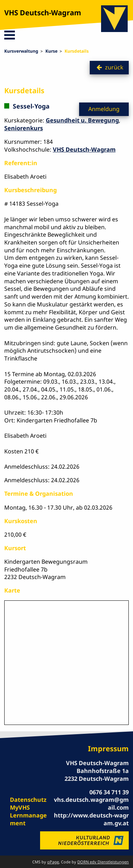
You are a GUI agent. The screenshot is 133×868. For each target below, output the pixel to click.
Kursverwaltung (21, 51)
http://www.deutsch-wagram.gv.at (91, 819)
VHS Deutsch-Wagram (43, 13)
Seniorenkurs (24, 128)
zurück (114, 67)
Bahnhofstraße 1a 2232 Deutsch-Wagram (97, 775)
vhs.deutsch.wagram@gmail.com (91, 804)
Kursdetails (77, 51)
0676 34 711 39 (109, 792)
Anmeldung (104, 109)
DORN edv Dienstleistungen (103, 862)
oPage (53, 862)
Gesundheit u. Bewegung (82, 120)
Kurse (51, 51)
